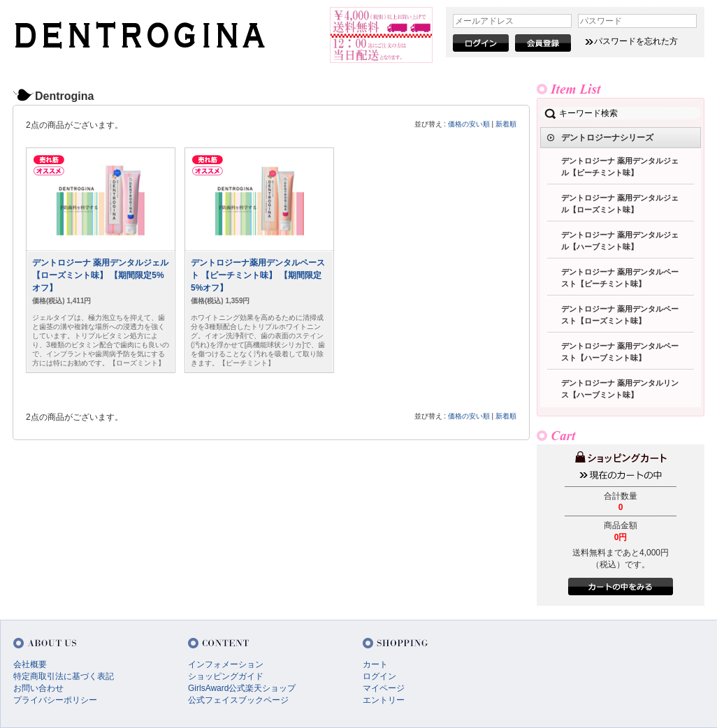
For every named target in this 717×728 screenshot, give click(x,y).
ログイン (379, 676)
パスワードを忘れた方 (636, 41)
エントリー (384, 700)
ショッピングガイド (226, 676)
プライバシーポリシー (55, 700)
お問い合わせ (38, 688)
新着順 (506, 124)
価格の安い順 (469, 124)
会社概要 (30, 664)
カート (375, 664)
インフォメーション (226, 664)
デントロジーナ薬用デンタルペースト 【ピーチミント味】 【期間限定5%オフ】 (258, 275)
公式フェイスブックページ (238, 700)
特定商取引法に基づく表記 (64, 676)
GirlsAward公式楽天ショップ (242, 688)
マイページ (384, 688)
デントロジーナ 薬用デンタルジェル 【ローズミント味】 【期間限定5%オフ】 (100, 275)
